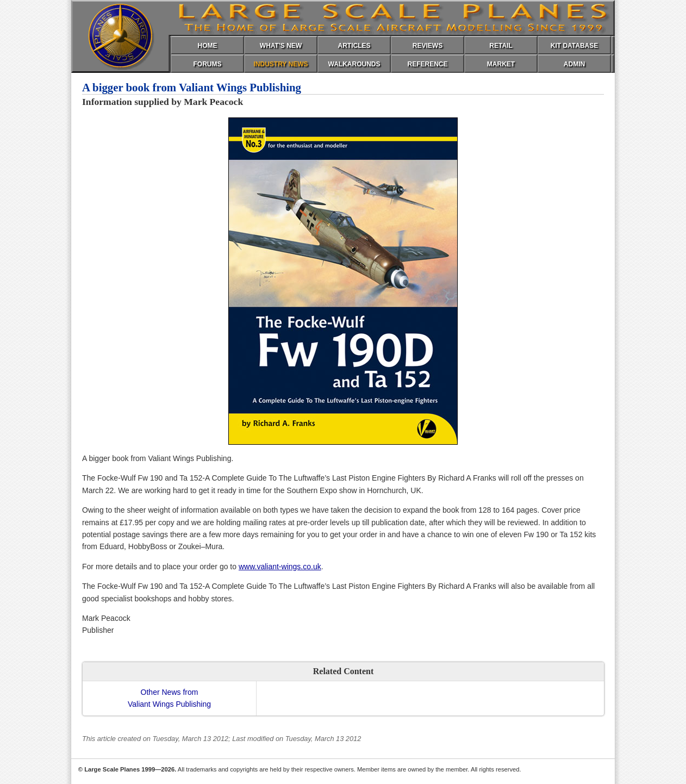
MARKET (501, 64)
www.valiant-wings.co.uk (280, 567)
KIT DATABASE (575, 46)
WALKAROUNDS (354, 64)
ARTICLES (354, 46)
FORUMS (208, 64)
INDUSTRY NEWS (280, 64)
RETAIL (501, 46)
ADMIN (574, 64)
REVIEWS (428, 46)
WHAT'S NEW (281, 46)
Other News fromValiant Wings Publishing (169, 698)
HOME (208, 46)
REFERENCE (427, 64)
